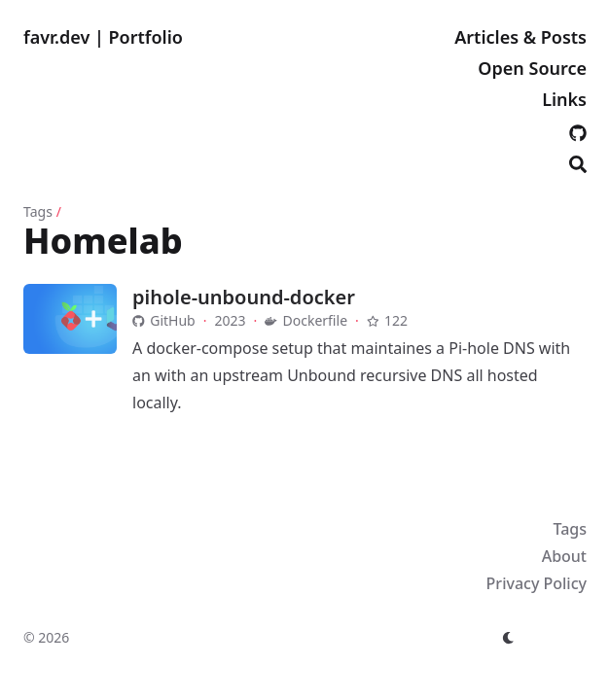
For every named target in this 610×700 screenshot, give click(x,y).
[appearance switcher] (509, 638)
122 (387, 320)
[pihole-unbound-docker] (70, 319)
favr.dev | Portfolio (103, 37)
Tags (38, 211)
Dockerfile (306, 320)
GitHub (164, 320)
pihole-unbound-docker (244, 297)
